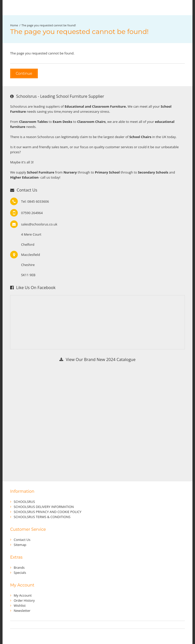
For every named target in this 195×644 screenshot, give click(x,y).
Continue (24, 73)
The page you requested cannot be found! (49, 25)
